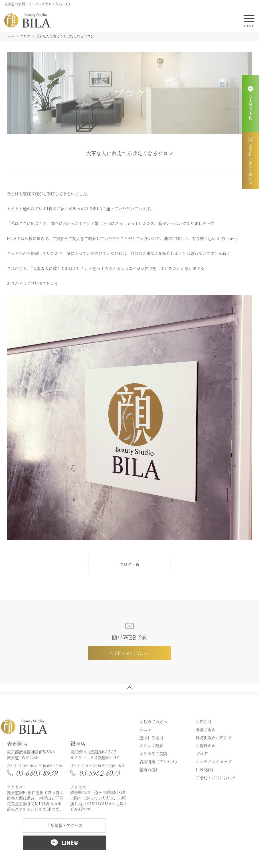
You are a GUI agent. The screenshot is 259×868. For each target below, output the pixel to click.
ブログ (202, 753)
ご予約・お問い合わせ (129, 653)
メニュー (147, 729)
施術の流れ (149, 769)
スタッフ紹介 (151, 745)
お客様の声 (206, 745)
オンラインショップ (214, 761)
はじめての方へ (153, 721)
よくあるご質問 (153, 753)
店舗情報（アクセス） (159, 761)
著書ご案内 (206, 729)
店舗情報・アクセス (64, 825)
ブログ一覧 (129, 564)
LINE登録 (205, 769)
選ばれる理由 (151, 737)
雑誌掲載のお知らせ (214, 737)
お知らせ (204, 721)
